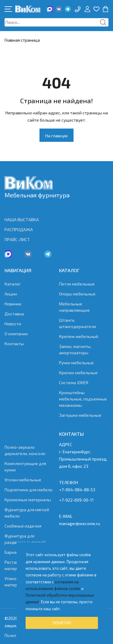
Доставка (14, 314)
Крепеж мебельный (79, 336)
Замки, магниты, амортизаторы (75, 349)
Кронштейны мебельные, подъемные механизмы (83, 399)
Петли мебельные (77, 284)
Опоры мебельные (77, 294)
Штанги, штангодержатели (78, 323)
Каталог (13, 284)
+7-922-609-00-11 (76, 500)
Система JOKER (74, 383)
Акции (11, 294)
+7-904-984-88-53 (77, 490)
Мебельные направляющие (74, 307)
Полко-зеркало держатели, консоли (25, 450)
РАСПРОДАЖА (19, 230)
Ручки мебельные (76, 363)
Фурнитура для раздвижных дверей (25, 539)
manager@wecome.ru (80, 523)
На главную (56, 136)
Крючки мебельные (78, 373)
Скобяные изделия (23, 526)
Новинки (13, 304)
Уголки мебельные (23, 480)
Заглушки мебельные (80, 415)
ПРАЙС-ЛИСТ (17, 239)
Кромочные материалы (28, 500)
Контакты (14, 344)
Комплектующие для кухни (25, 467)
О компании (16, 334)
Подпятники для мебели (28, 490)
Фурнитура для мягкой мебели (27, 513)
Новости (13, 324)
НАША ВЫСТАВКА (22, 220)
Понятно (62, 623)
